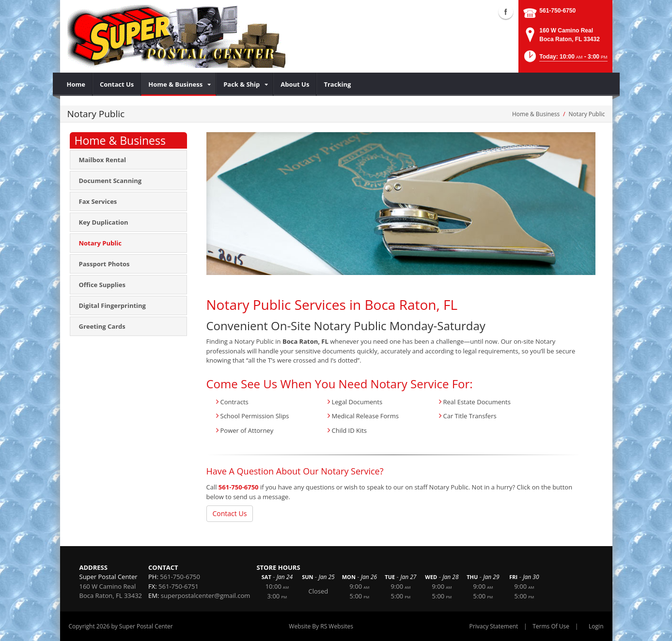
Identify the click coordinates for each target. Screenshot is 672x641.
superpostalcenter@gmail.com (206, 595)
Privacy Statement (494, 626)
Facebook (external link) (506, 12)
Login (596, 626)
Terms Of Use (551, 626)
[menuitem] (76, 84)
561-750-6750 (557, 11)
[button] (565, 59)
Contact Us (230, 513)
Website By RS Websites (321, 626)
